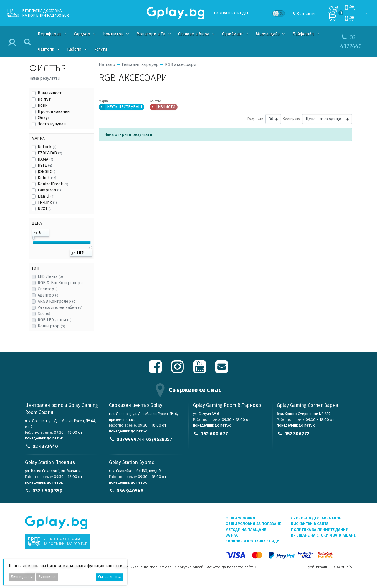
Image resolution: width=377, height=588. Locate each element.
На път (44, 99)
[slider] (34, 237)
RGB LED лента (54, 320)
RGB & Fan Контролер (62, 283)
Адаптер (48, 295)
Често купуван (52, 124)
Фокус (44, 118)
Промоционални (54, 112)
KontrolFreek (53, 184)
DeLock (47, 147)
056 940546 (130, 491)
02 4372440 (45, 446)
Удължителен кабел (60, 308)
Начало (107, 64)
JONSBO (48, 172)
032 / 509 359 (47, 491)
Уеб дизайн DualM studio (330, 567)
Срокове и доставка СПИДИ (253, 541)
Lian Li (46, 196)
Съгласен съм (109, 577)
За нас (232, 535)
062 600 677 (214, 434)
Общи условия (240, 518)
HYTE (45, 165)
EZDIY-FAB (50, 153)
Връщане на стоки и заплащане (323, 535)
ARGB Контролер (57, 301)
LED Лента (50, 277)
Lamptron (49, 190)
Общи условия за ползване (253, 524)
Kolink (47, 178)
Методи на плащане (246, 530)
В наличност (50, 93)
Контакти (306, 14)
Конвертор (51, 326)
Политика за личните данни (320, 530)
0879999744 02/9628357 (144, 439)
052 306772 (297, 434)
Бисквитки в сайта (310, 524)
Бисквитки (47, 577)
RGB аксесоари (181, 64)
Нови (43, 105)
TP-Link (47, 203)
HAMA (45, 159)
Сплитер (49, 289)
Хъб (44, 314)
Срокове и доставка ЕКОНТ (317, 518)
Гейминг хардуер (140, 64)
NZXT (45, 209)
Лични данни (22, 577)
